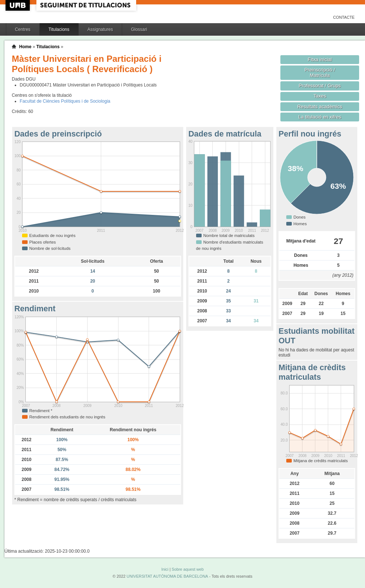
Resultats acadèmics (320, 107)
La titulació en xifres (320, 117)
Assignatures (100, 29)
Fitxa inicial (320, 59)
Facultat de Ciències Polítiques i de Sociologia (65, 101)
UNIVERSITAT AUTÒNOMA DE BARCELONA (167, 576)
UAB (18, 5)
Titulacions (59, 29)
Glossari (139, 29)
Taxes (320, 96)
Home (25, 47)
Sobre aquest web (187, 569)
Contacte (344, 17)
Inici (165, 569)
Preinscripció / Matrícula (320, 72)
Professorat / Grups (320, 86)
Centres (23, 29)
